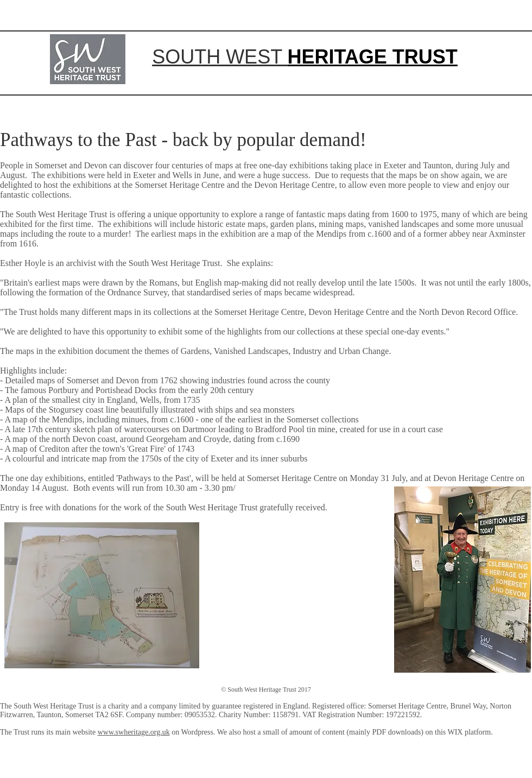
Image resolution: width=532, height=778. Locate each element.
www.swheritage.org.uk (134, 732)
